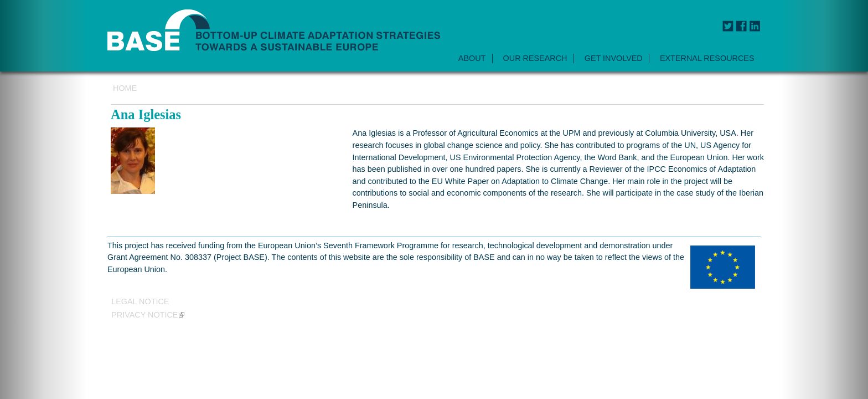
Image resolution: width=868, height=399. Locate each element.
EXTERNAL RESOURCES (707, 58)
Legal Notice (140, 301)
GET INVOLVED (614, 58)
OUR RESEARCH (535, 58)
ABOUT (472, 58)
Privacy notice (148, 315)
